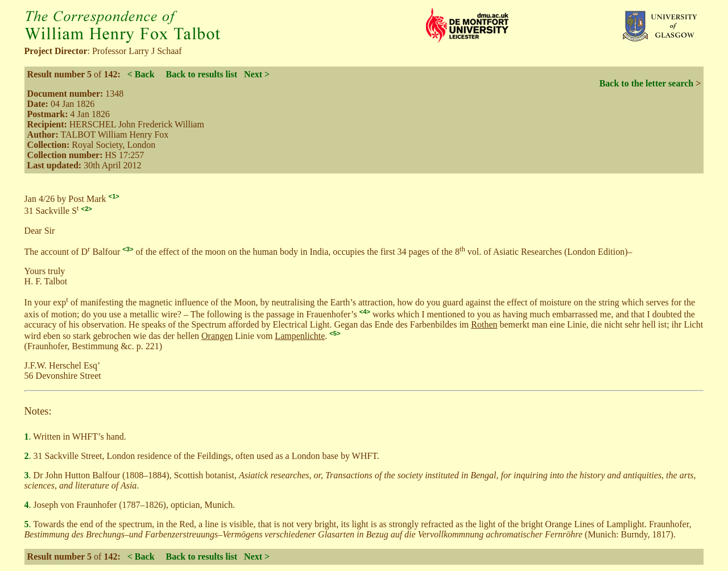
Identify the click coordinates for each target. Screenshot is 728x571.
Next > (257, 74)
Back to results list (202, 74)
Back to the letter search (647, 83)
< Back (141, 74)
